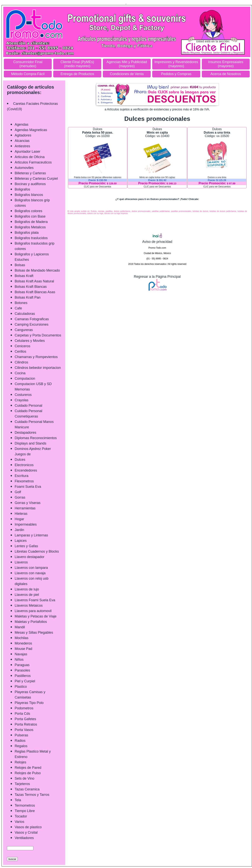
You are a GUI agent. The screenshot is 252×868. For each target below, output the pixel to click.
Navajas (21, 654)
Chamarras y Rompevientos (36, 357)
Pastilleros (23, 676)
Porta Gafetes (25, 719)
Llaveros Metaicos (29, 605)
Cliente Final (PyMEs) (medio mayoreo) (77, 64)
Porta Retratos (26, 724)
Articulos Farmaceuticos (33, 162)
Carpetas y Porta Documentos (38, 335)
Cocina (20, 373)
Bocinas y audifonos (30, 184)
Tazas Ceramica (27, 789)
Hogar (19, 519)
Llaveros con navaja (30, 573)
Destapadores (25, 433)
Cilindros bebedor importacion (38, 368)
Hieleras (21, 514)
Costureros (23, 395)
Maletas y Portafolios (31, 622)
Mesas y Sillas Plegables (34, 633)
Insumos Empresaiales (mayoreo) (226, 64)
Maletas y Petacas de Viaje (36, 616)
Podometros (24, 708)
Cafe (18, 308)
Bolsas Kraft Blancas (31, 287)
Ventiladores (24, 838)
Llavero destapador (30, 557)
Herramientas (25, 508)
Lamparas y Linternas (31, 535)
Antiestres (22, 146)
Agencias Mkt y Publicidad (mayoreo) (127, 64)
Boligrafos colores (28, 211)
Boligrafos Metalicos (30, 227)
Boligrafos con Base (30, 216)
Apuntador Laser (27, 152)
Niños (19, 660)
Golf (18, 492)
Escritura (22, 476)
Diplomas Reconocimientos (36, 438)
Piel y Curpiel (25, 681)
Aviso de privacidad (157, 240)
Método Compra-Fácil (28, 74)
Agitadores (23, 135)
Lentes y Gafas (26, 546)
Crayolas (22, 400)
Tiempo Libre (25, 811)
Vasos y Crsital (26, 832)
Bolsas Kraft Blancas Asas (35, 292)
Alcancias (22, 141)
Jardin (19, 530)
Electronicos (24, 465)
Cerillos (20, 351)
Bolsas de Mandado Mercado (37, 270)
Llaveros (21, 562)
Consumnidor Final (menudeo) (28, 64)
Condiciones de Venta (127, 74)
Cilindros (21, 362)
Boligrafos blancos (29, 195)
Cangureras (24, 330)
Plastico (21, 687)
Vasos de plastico (28, 827)
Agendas (22, 124)
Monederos (23, 643)
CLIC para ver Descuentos (98, 187)
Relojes (20, 762)
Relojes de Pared (28, 768)
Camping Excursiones (32, 324)
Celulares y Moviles (30, 341)
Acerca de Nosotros (226, 74)
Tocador (21, 816)
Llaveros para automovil (33, 611)
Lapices (21, 541)
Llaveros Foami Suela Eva (35, 600)
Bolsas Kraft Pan (28, 297)
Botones (21, 303)
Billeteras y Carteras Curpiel (36, 179)
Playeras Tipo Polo (29, 703)
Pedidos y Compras (176, 74)
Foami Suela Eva (28, 487)
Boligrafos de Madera (31, 222)
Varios (19, 822)
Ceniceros (22, 346)
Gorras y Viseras (28, 503)
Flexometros (24, 481)
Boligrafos (22, 189)
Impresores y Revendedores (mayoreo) (176, 64)
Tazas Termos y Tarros (32, 795)
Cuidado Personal (28, 406)
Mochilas (22, 638)
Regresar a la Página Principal (157, 277)
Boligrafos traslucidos (31, 238)
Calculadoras (25, 314)
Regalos (21, 746)
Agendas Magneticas (31, 130)
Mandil (20, 627)
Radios (20, 741)
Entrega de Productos (77, 74)
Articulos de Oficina (30, 157)
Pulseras (21, 735)
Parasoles (22, 670)
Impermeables (26, 524)
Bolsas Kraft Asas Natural (34, 281)
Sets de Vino (25, 778)
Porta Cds (22, 714)
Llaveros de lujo (27, 589)
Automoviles (24, 168)
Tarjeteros (22, 784)
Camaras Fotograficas (32, 319)
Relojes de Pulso (28, 773)
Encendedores (26, 470)
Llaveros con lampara (31, 568)
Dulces (20, 460)
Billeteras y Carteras (30, 173)
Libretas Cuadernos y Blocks (37, 551)
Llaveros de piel (27, 595)
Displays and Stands (30, 443)
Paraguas (22, 665)
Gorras (20, 497)
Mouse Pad (23, 649)
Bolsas (20, 265)
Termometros (25, 805)
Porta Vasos (24, 730)
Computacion (25, 379)
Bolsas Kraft (24, 276)
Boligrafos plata (27, 233)
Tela (18, 800)
